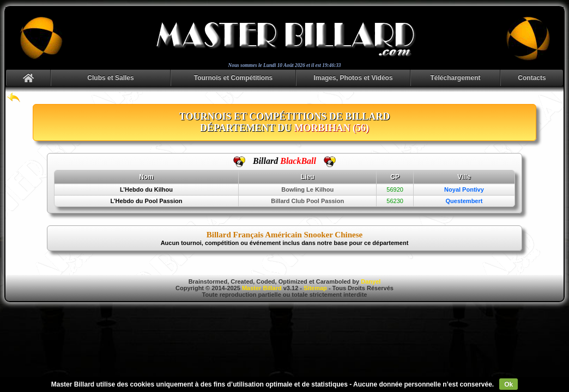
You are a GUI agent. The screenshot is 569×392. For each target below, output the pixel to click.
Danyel (371, 281)
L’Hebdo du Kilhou (146, 189)
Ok (509, 384)
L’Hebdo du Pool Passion (146, 201)
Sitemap (315, 288)
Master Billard (262, 288)
